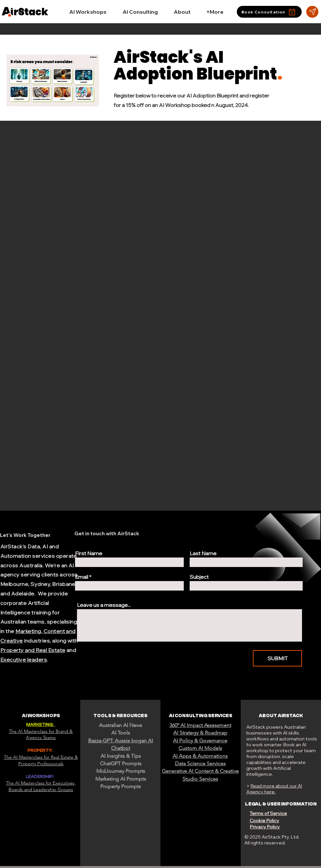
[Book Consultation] (269, 12)
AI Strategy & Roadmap (200, 733)
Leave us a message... (104, 605)
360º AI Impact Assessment (200, 725)
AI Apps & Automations (200, 756)
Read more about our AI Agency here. (274, 789)
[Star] (312, 12)
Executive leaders (24, 660)
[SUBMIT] (277, 658)
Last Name (203, 553)
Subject (199, 577)
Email (82, 577)
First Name (89, 553)
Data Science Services (200, 763)
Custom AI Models (200, 748)
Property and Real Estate (33, 650)
